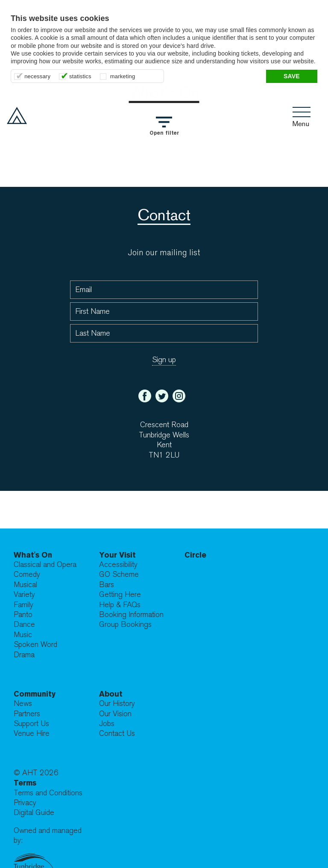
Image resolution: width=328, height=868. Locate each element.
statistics (80, 76)
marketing (123, 76)
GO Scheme (119, 574)
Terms (25, 783)
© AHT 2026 (36, 773)
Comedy (27, 574)
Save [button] (292, 76)
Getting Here (120, 595)
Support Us (31, 724)
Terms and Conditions (48, 793)
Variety (24, 595)
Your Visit (117, 555)
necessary (37, 76)
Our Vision (115, 714)
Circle (195, 555)
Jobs (107, 724)
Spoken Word (35, 645)
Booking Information (131, 615)
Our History (117, 704)
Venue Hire (32, 734)
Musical (25, 585)
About (111, 694)
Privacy (25, 803)
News (23, 704)
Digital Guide (34, 813)
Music (23, 635)
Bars (107, 585)
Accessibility (118, 565)
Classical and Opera (45, 565)
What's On (33, 555)
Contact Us (117, 734)
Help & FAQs (120, 605)
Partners (27, 714)
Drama (24, 655)
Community (35, 694)
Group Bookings (125, 624)
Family (23, 605)
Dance (24, 624)
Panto (23, 615)
